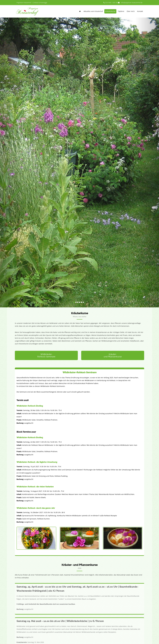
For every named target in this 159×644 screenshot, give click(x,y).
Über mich (131, 11)
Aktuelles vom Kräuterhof (93, 11)
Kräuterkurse (110, 11)
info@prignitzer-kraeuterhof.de (132, 3)
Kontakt (140, 11)
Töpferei (121, 11)
